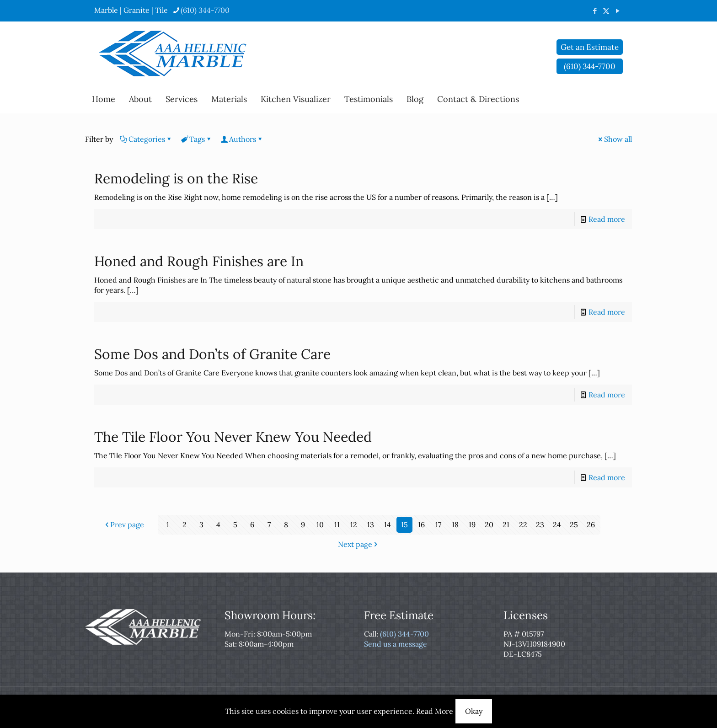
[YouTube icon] (618, 11)
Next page (359, 544)
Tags (196, 139)
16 (421, 525)
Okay (474, 711)
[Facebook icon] (595, 11)
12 (354, 525)
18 (455, 525)
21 (506, 525)
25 (574, 525)
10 (320, 525)
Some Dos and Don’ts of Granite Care (212, 354)
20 (489, 525)
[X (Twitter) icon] (606, 11)
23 (540, 525)
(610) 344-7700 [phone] (205, 10)
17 (438, 525)
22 (523, 525)
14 (388, 525)
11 (337, 525)
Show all (614, 139)
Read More (435, 711)
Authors (242, 139)
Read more (607, 219)
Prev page (123, 525)
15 (404, 525)
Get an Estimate (590, 47)
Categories (146, 139)
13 (371, 525)
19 (472, 525)
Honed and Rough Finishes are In (199, 261)
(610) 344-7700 (404, 634)
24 (557, 525)
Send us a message (396, 644)
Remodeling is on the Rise (176, 178)
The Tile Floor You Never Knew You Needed (233, 437)
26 (591, 525)
